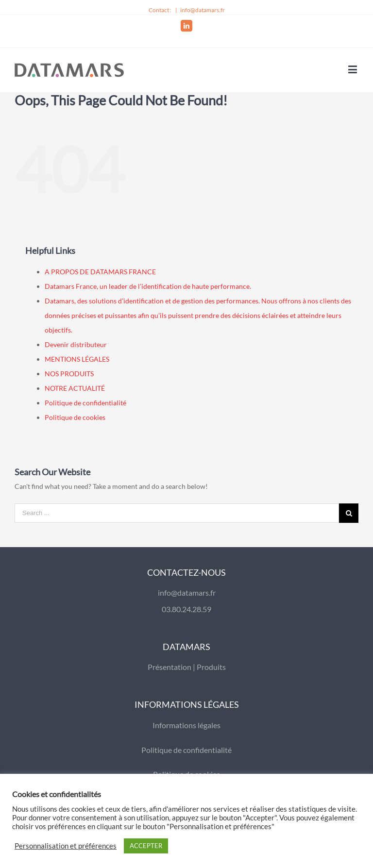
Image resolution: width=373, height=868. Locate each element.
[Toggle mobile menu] (353, 69)
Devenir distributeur (76, 344)
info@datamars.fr (203, 10)
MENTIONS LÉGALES (77, 359)
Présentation (170, 667)
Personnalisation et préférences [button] (66, 846)
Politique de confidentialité (85, 403)
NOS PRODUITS (69, 374)
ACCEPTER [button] (146, 846)
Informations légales (186, 725)
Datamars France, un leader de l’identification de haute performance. (148, 286)
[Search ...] (177, 513)
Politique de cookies (75, 417)
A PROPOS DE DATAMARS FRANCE (100, 272)
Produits (211, 667)
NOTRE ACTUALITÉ (75, 388)
